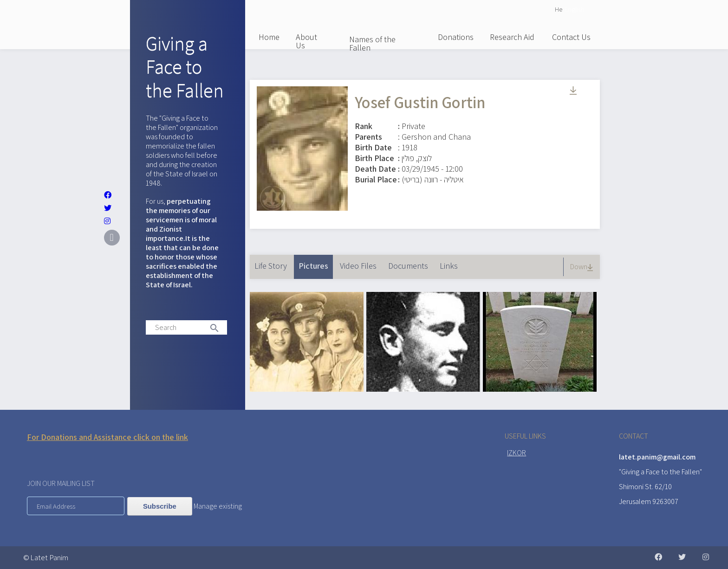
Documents (408, 266)
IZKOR (517, 453)
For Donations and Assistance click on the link (107, 437)
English (575, 9)
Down (583, 267)
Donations (456, 37)
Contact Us (571, 37)
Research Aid (512, 37)
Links (449, 266)
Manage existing (218, 506)
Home (269, 37)
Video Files (358, 266)
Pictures (316, 263)
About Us (306, 41)
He (559, 9)
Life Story (271, 266)
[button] (307, 389)
